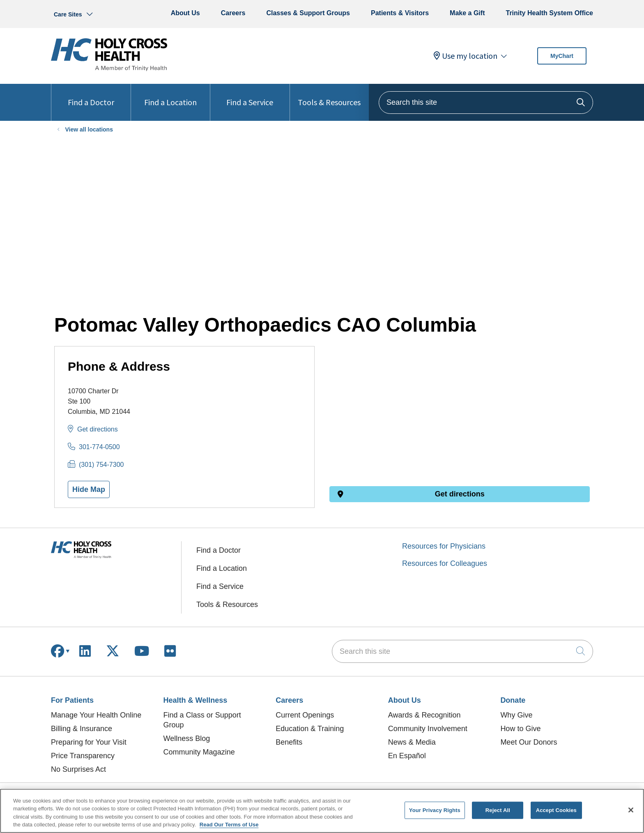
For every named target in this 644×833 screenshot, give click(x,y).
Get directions (98, 429)
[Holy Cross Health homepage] (109, 69)
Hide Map (89, 489)
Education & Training (310, 729)
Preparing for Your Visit (89, 742)
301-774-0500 (99, 447)
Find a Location (170, 96)
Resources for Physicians (444, 546)
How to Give (520, 729)
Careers (233, 13)
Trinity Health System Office (549, 13)
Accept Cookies (556, 810)
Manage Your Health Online (96, 715)
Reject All (498, 810)
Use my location (466, 56)
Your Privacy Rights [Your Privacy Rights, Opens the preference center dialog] (435, 810)
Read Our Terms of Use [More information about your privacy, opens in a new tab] (229, 825)
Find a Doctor (91, 96)
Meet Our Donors (529, 742)
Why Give (516, 715)
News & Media (412, 742)
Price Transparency (83, 756)
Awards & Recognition (424, 715)
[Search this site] (486, 103)
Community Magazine (199, 752)
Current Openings (305, 715)
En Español (407, 756)
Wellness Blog (187, 738)
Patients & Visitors (400, 13)
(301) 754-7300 (101, 465)
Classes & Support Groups (308, 13)
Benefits (289, 742)
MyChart (562, 56)
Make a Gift (467, 13)
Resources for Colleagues (445, 563)
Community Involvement (428, 729)
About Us (185, 13)
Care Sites (68, 14)
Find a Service (250, 96)
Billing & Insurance (82, 729)
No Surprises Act (78, 769)
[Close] (631, 810)
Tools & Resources (329, 96)
